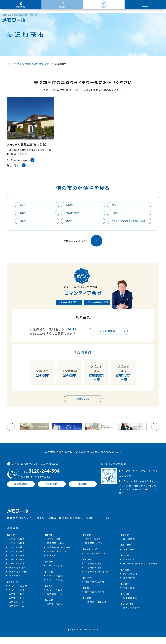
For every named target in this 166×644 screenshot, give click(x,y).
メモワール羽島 (55, 611)
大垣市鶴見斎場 (93, 574)
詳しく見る (16, 165)
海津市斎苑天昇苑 (95, 588)
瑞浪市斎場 (129, 594)
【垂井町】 (126, 542)
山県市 (116, 214)
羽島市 (24, 223)
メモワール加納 (17, 570)
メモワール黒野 (17, 546)
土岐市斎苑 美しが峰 (96, 609)
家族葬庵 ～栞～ (56, 550)
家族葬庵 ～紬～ (18, 613)
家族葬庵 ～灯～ (94, 550)
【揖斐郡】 (126, 576)
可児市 (70, 223)
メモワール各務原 (18, 592)
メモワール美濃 (55, 572)
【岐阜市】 (12, 542)
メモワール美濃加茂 (95, 560)
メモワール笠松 (55, 582)
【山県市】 (50, 592)
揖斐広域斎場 (130, 580)
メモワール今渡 (93, 546)
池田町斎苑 (129, 584)
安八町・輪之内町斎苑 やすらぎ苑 (140, 570)
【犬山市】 (126, 600)
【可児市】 (88, 542)
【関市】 (49, 542)
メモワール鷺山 (17, 550)
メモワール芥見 (17, 566)
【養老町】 (88, 594)
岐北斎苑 (52, 562)
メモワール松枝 (55, 586)
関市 (115, 206)
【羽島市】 (50, 607)
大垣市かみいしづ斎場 (97, 578)
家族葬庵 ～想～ (18, 574)
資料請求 (104, 5)
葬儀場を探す (21, 5)
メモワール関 (54, 546)
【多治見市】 (127, 611)
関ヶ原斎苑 (129, 556)
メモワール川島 (17, 605)
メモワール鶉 (16, 554)
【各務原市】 (13, 588)
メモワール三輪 (17, 562)
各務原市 (71, 206)
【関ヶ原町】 (127, 552)
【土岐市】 (88, 604)
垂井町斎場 (129, 546)
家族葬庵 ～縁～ (56, 600)
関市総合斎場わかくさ (58, 558)
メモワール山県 (55, 596)
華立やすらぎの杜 (132, 615)
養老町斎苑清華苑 (95, 598)
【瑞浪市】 (126, 590)
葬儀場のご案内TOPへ (83, 247)
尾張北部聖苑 (130, 604)
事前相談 (62, 5)
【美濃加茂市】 (90, 556)
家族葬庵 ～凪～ (18, 609)
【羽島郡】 (50, 578)
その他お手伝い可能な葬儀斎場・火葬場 (128, 225)
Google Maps (21, 160)
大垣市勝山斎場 (93, 570)
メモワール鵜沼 (17, 600)
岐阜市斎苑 (15, 582)
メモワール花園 (17, 596)
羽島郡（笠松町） (74, 214)
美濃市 (24, 214)
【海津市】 (88, 584)
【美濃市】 (50, 568)
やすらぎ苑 (128, 566)
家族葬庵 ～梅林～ (19, 578)
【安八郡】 (126, 562)
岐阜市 (24, 206)
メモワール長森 (17, 558)
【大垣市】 (88, 566)
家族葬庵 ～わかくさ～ (59, 554)
